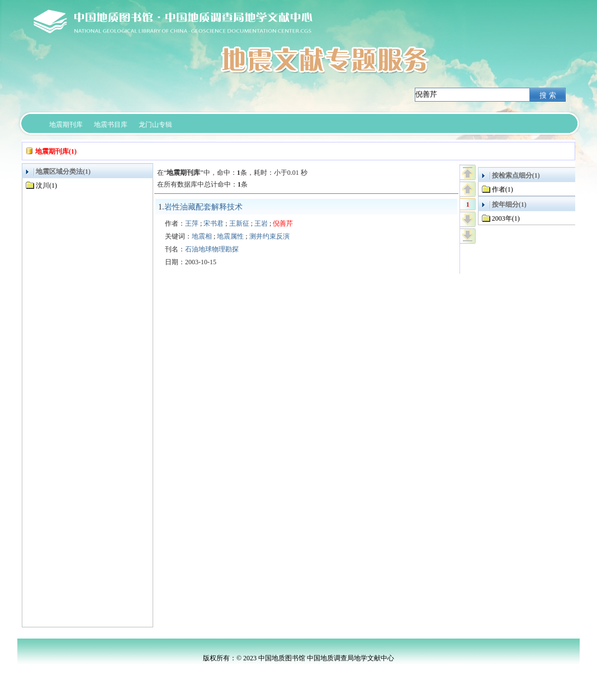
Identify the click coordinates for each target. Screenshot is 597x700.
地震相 (202, 236)
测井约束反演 (269, 236)
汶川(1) (46, 185)
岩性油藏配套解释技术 (203, 207)
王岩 (261, 223)
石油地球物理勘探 (212, 249)
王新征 (239, 223)
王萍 (192, 223)
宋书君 (214, 223)
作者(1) (503, 189)
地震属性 (230, 236)
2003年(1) (506, 218)
